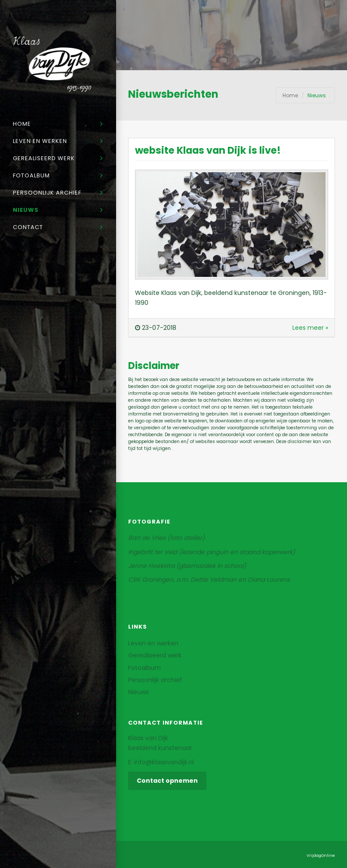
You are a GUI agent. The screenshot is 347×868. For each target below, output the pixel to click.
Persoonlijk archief (47, 193)
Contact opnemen (167, 781)
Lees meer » (310, 328)
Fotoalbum (31, 175)
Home (22, 124)
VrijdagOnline (321, 856)
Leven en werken (40, 141)
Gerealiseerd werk (44, 158)
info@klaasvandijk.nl (164, 762)
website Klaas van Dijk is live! (208, 150)
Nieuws (26, 210)
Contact (28, 227)
